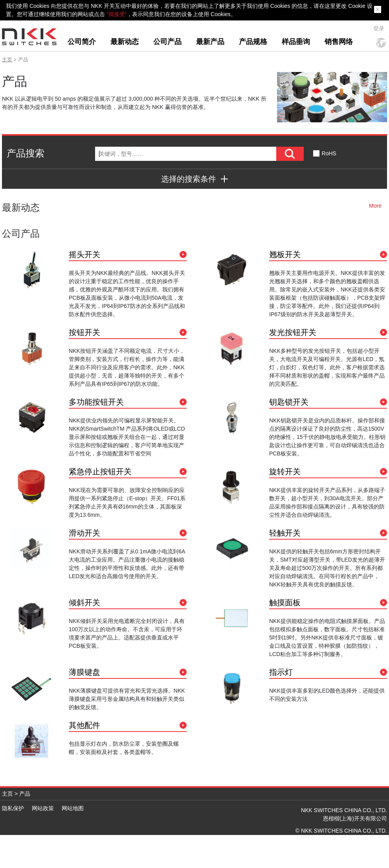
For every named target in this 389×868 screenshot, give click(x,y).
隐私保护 (13, 808)
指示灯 (281, 672)
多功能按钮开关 (96, 402)
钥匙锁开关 (289, 402)
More (375, 206)
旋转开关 (285, 472)
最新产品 (210, 42)
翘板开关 (285, 254)
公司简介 (82, 42)
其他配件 (84, 725)
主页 (7, 60)
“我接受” (117, 14)
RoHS (329, 153)
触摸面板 (285, 603)
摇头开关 (84, 254)
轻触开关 (285, 533)
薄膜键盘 (84, 672)
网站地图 (73, 808)
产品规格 (253, 42)
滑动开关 (84, 533)
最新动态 (125, 42)
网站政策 (43, 808)
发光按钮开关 (293, 332)
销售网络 (339, 42)
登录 (379, 28)
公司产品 (167, 42)
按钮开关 (84, 332)
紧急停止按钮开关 (100, 472)
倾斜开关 (84, 603)
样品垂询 (296, 42)
